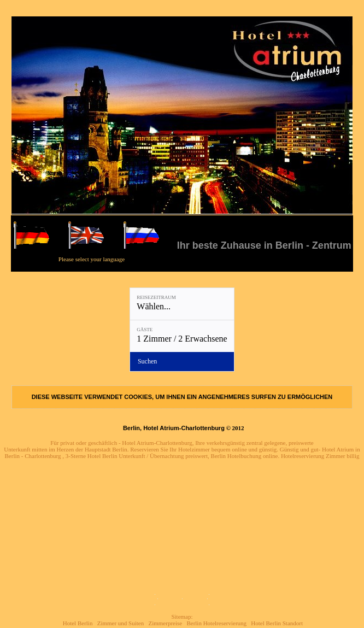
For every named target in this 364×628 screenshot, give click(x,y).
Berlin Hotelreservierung (216, 623)
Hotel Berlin (78, 623)
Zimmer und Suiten (121, 623)
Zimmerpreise (165, 623)
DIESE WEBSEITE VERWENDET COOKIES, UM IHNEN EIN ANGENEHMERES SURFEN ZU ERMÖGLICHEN (182, 397)
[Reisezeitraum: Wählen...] (182, 304)
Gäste (145, 330)
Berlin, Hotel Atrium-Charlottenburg (174, 428)
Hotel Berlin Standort (277, 623)
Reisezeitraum (156, 297)
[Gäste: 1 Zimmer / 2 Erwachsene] (182, 336)
